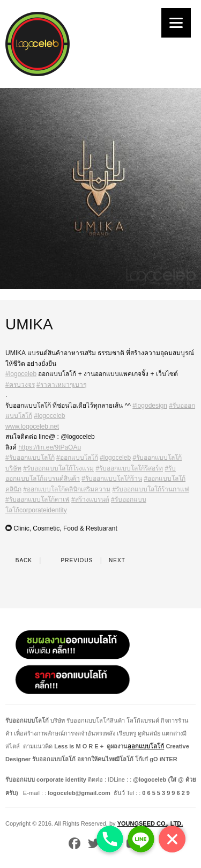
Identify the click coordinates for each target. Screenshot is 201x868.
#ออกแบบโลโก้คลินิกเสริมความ (67, 489)
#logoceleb (21, 374)
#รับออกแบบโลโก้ (30, 458)
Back (19, 560)
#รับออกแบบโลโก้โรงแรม (58, 468)
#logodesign (150, 406)
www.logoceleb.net (32, 426)
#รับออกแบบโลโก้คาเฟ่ (38, 499)
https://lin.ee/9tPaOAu (50, 447)
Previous (70, 560)
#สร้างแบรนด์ (90, 499)
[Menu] (176, 23)
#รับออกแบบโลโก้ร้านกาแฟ (151, 489)
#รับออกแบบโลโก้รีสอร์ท (129, 468)
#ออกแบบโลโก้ (77, 458)
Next (123, 560)
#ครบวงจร (20, 385)
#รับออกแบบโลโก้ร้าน (112, 479)
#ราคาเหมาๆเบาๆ (61, 385)
